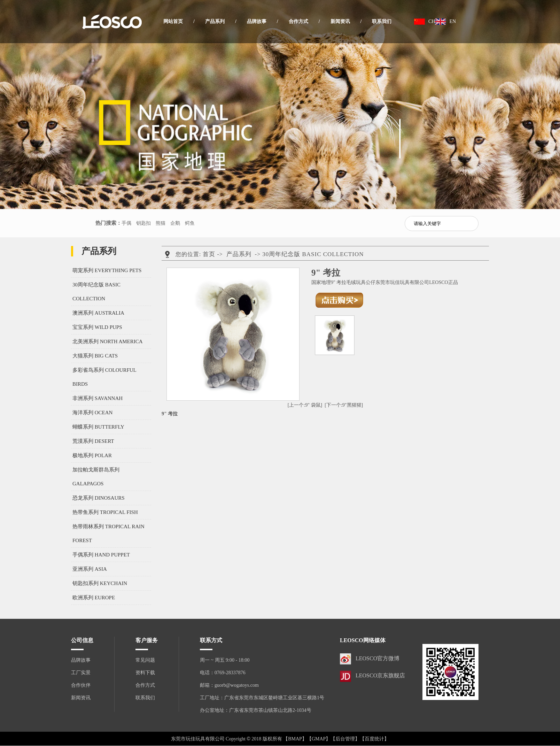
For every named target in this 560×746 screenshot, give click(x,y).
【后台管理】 (345, 739)
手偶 (126, 223)
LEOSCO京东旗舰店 (380, 675)
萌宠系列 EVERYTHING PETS (107, 270)
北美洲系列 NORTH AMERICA (108, 341)
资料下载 (145, 673)
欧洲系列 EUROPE (94, 598)
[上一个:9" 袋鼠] (305, 405)
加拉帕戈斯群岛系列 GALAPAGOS (96, 477)
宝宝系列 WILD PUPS (97, 327)
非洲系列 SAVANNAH (98, 398)
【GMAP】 (319, 739)
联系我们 (382, 21)
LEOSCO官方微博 (378, 658)
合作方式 (298, 21)
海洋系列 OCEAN (92, 413)
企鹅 (175, 223)
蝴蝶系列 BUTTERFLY (98, 427)
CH (432, 21)
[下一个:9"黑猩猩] (344, 405)
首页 (209, 254)
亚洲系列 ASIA (90, 569)
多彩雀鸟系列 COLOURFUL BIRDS (104, 377)
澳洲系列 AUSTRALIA (98, 313)
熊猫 (161, 223)
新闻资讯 (340, 21)
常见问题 (145, 660)
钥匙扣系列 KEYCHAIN (100, 583)
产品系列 (215, 21)
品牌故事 (257, 21)
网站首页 (173, 21)
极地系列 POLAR (92, 455)
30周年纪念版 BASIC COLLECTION (96, 292)
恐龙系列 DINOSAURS (99, 498)
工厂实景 (81, 673)
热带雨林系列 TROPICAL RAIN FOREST (108, 533)
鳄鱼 (190, 223)
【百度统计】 (374, 739)
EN (453, 21)
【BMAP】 (295, 739)
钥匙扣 (143, 223)
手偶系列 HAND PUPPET (101, 555)
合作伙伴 (81, 685)
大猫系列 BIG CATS (95, 356)
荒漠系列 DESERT (93, 441)
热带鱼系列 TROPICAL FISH (105, 512)
